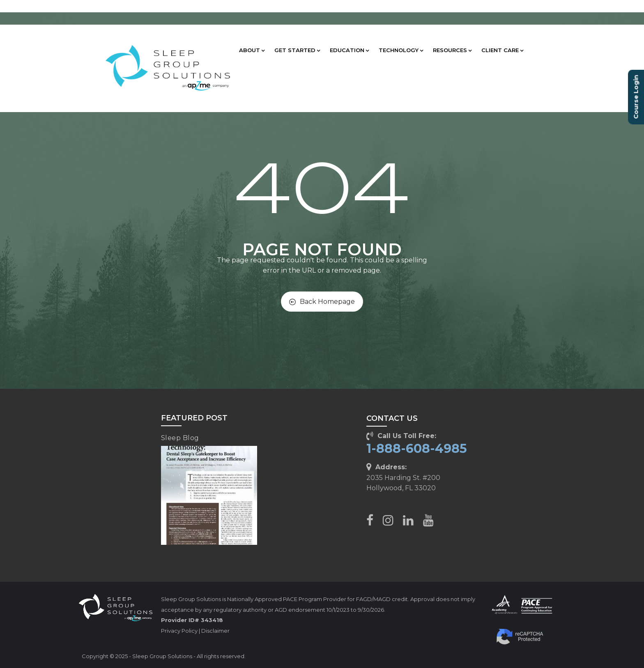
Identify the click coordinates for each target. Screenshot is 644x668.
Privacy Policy (179, 631)
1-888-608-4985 (417, 449)
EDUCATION (349, 50)
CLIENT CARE (502, 50)
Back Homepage (322, 302)
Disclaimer (215, 631)
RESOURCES (452, 50)
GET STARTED (297, 50)
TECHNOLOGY (401, 50)
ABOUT (252, 50)
